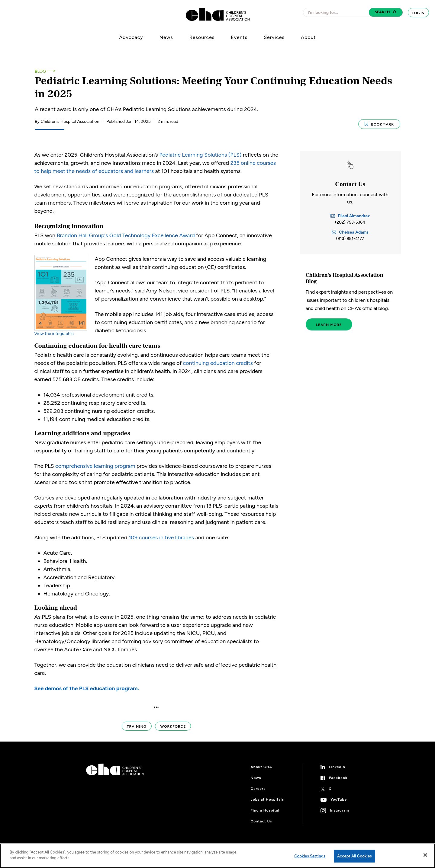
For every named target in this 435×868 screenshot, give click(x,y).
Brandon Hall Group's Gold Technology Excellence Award (126, 235)
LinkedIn (337, 767)
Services (274, 37)
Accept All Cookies (354, 856)
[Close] (425, 855)
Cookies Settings (310, 856)
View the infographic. (55, 333)
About (308, 37)
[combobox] (338, 12)
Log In (418, 13)
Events (239, 37)
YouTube (339, 799)
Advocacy (131, 37)
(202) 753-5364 (350, 222)
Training (137, 726)
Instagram (339, 810)
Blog (40, 71)
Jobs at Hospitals (267, 799)
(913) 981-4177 (350, 238)
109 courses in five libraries (161, 537)
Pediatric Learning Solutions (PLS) (200, 154)
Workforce (173, 726)
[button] (386, 12)
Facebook (338, 777)
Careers (258, 788)
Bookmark (379, 123)
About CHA (261, 767)
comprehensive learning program (95, 466)
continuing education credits (218, 363)
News (166, 37)
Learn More (329, 324)
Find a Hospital (265, 810)
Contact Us (261, 821)
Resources (202, 37)
